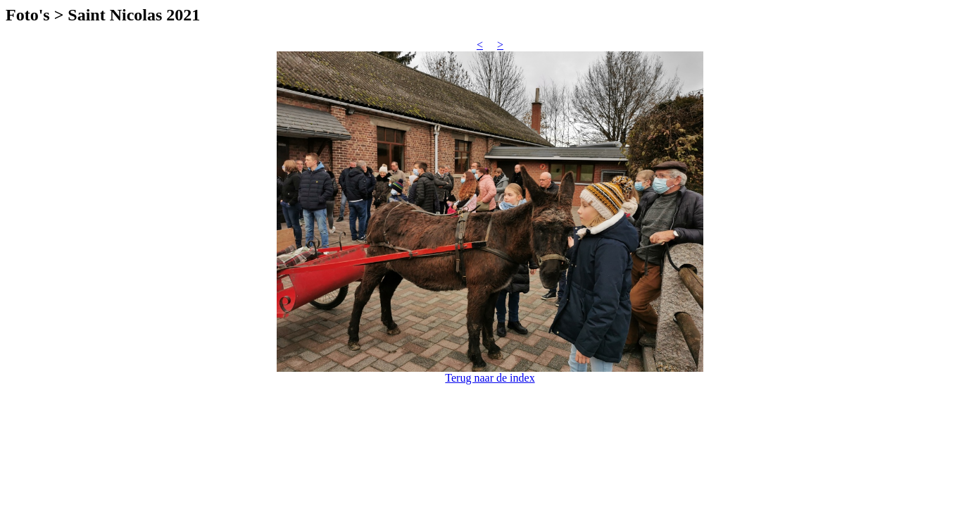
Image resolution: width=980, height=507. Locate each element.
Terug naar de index (490, 378)
